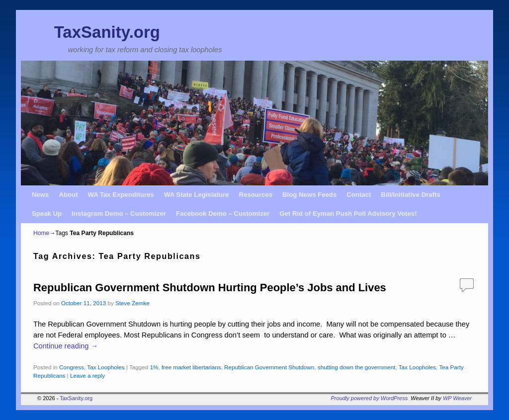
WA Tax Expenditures (121, 195)
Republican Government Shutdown (269, 367)
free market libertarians (191, 367)
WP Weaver (457, 398)
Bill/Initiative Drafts (410, 195)
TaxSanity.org (107, 32)
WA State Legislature (197, 195)
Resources (256, 195)
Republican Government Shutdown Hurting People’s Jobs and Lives (210, 288)
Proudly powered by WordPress (370, 398)
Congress (72, 367)
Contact (359, 195)
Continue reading (66, 346)
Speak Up (47, 213)
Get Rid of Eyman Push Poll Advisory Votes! (348, 213)
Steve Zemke (132, 303)
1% (154, 367)
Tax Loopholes (106, 367)
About (68, 195)
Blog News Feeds (309, 195)
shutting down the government (357, 367)
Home (41, 233)
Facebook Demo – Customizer (223, 213)
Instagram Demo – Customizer (119, 213)
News (40, 195)
